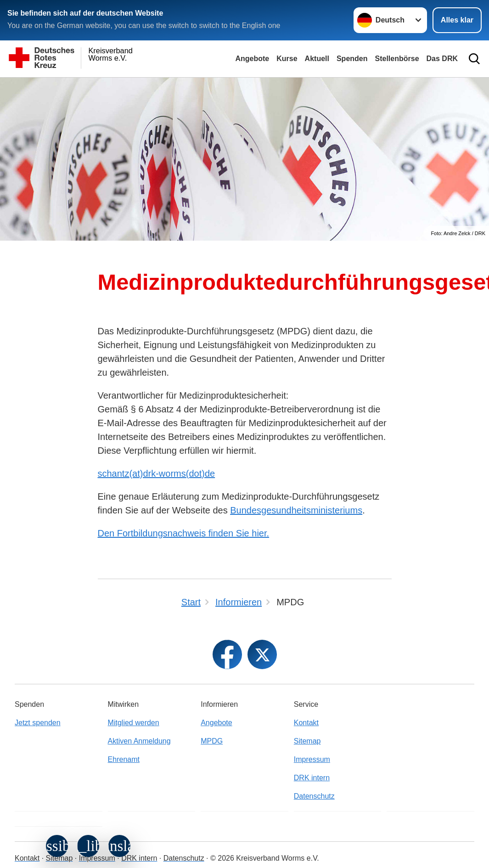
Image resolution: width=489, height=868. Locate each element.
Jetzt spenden (38, 723)
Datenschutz (314, 796)
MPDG (212, 741)
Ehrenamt (124, 759)
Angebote (252, 59)
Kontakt (306, 723)
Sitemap (307, 741)
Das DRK (442, 59)
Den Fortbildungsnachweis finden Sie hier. (184, 533)
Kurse (287, 59)
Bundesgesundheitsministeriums (296, 510)
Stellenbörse (397, 59)
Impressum (312, 759)
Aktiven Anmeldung (139, 741)
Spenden (352, 59)
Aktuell (317, 59)
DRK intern (312, 778)
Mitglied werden (134, 723)
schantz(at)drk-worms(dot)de (157, 473)
